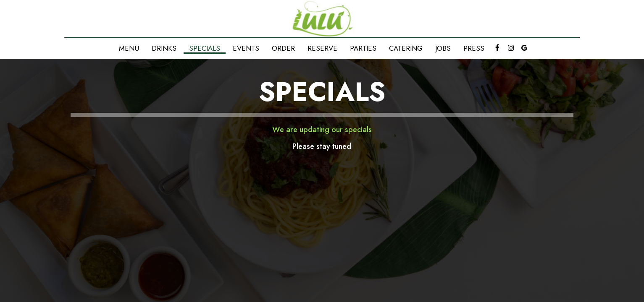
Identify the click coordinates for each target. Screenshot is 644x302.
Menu (129, 48)
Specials (205, 48)
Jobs (443, 48)
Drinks (164, 48)
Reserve (322, 48)
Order (283, 48)
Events (246, 48)
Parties (363, 48)
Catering (406, 48)
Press (474, 48)
